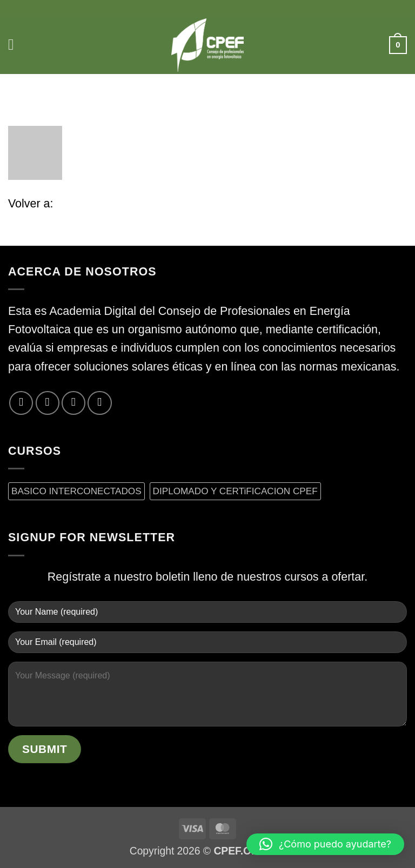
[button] (17, 45)
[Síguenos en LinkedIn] (99, 403)
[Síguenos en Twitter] (48, 403)
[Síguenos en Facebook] (21, 403)
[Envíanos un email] (73, 403)
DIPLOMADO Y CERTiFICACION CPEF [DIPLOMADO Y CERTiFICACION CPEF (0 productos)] (235, 491)
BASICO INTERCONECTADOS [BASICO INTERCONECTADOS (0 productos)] (76, 491)
